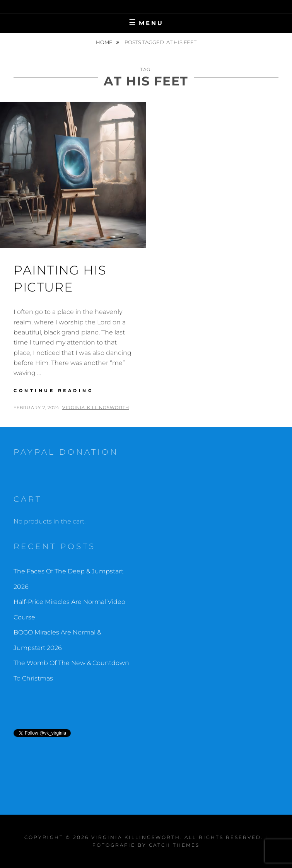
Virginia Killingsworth (96, 408)
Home (105, 42)
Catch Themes (174, 845)
